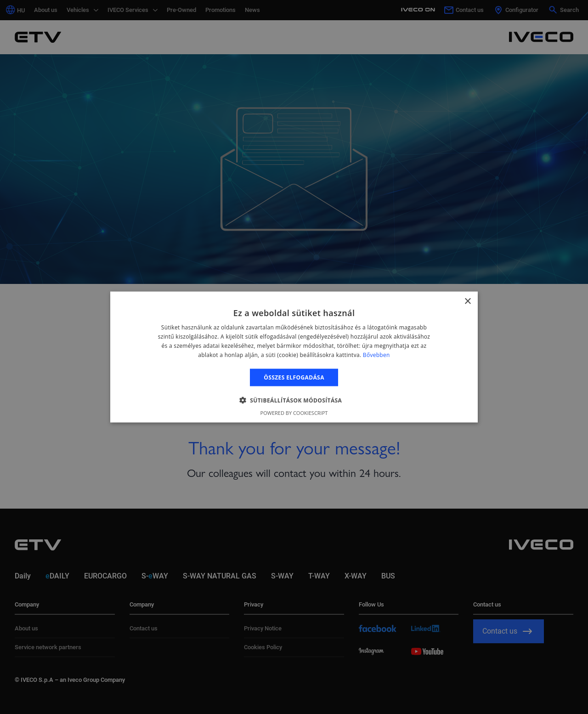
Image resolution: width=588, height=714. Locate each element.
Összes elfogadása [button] (294, 377)
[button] (294, 400)
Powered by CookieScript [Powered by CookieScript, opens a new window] (294, 412)
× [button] (467, 302)
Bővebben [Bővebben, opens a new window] (376, 354)
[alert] (294, 357)
